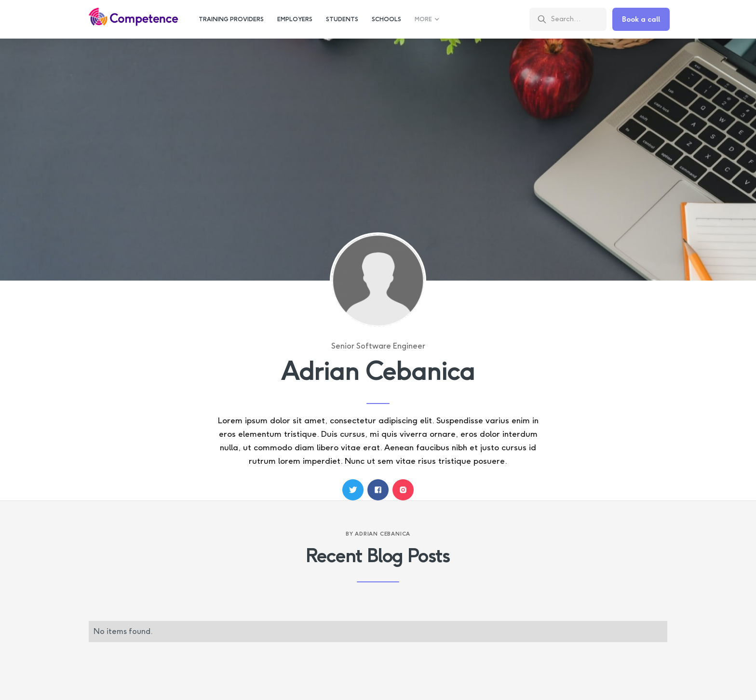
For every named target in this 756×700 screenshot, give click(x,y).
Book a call (641, 19)
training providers (231, 19)
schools (386, 19)
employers (295, 19)
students (342, 19)
